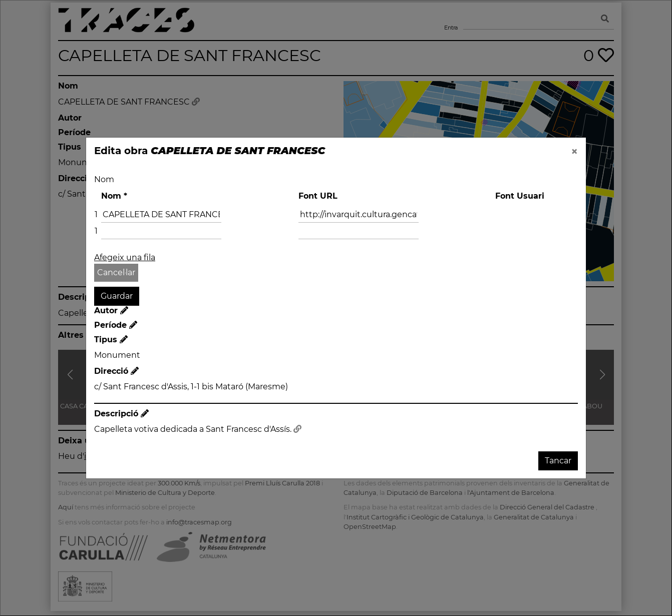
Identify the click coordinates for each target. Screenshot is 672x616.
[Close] (574, 152)
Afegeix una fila (125, 257)
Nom (104, 179)
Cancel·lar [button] (116, 272)
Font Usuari (520, 196)
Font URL (318, 196)
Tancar (558, 461)
